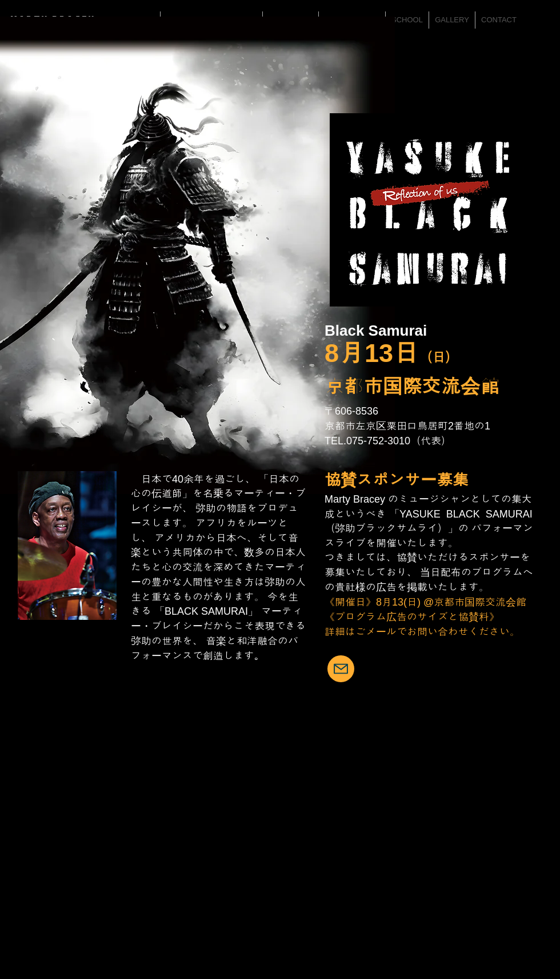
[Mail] (341, 669)
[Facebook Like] (529, 836)
